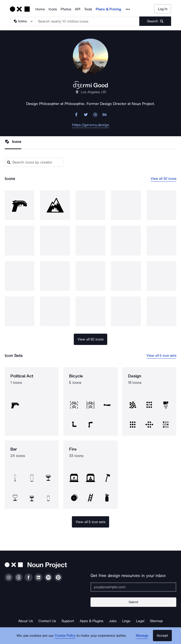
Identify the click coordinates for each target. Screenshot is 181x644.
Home (40, 9)
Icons (53, 9)
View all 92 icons (164, 179)
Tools (88, 9)
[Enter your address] (133, 587)
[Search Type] (22, 21)
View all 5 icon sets (161, 356)
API (78, 9)
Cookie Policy (65, 636)
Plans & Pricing (108, 9)
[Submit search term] (155, 21)
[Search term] (87, 21)
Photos (66, 9)
